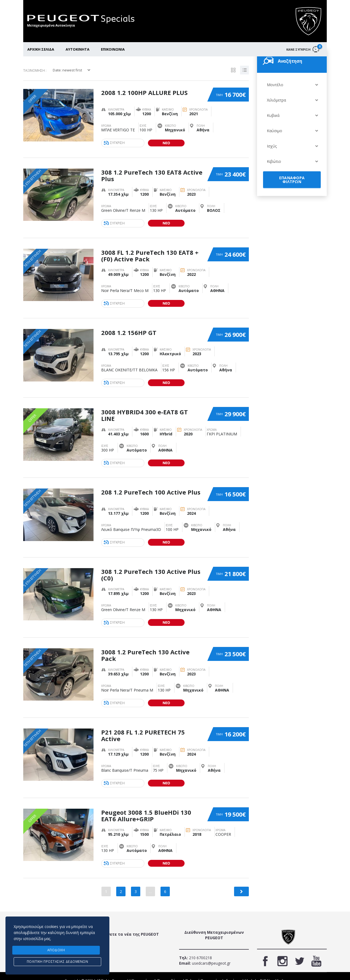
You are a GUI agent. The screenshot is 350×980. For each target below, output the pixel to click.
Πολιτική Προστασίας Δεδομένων (213, 972)
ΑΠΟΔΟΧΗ (56, 950)
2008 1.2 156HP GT (129, 329)
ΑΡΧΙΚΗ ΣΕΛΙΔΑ (41, 49)
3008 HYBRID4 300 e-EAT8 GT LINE (145, 411)
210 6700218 (200, 949)
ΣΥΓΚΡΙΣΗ (115, 143)
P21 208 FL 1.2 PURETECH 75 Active (143, 727)
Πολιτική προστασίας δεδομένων (58, 962)
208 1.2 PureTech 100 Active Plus (151, 487)
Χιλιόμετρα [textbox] (276, 100)
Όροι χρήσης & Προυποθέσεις (157, 972)
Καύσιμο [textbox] (275, 131)
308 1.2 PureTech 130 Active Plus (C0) (151, 569)
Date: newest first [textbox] (67, 70)
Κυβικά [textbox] (273, 115)
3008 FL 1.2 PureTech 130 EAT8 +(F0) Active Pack (150, 253)
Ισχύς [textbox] (272, 146)
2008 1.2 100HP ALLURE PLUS (144, 91)
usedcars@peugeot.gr (211, 954)
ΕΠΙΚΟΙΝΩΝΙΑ (113, 49)
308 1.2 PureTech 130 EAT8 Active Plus (152, 174)
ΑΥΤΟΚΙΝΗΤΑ (78, 49)
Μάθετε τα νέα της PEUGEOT (130, 925)
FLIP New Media (273, 972)
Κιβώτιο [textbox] (274, 161)
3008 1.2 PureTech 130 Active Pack (145, 648)
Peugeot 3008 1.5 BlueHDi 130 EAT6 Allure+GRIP (146, 806)
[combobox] (292, 85)
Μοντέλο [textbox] (275, 85)
